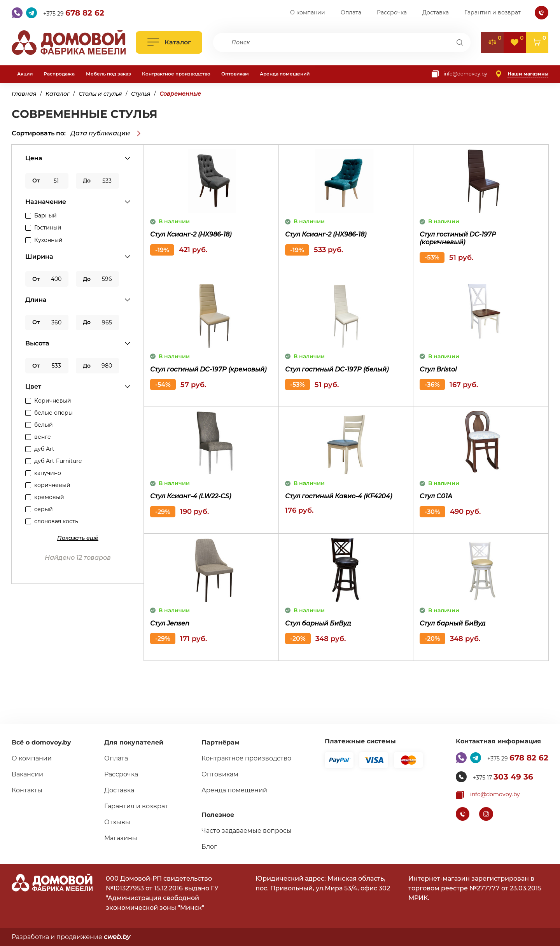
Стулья (141, 94)
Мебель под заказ (108, 74)
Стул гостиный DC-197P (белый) (337, 369)
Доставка (436, 13)
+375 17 (503, 777)
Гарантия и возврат (493, 13)
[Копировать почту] (460, 74)
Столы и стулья (100, 94)
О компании (308, 13)
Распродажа (59, 74)
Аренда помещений (285, 74)
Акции (25, 74)
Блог (209, 847)
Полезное (218, 815)
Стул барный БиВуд (318, 623)
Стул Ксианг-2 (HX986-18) (191, 234)
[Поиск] (460, 42)
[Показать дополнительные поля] (78, 538)
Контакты (27, 790)
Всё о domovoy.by (41, 742)
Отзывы (117, 822)
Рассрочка (392, 13)
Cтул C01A (436, 496)
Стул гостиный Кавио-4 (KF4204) (339, 496)
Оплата (351, 13)
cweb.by (117, 937)
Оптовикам (235, 74)
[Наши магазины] (522, 74)
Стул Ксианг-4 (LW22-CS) (191, 496)
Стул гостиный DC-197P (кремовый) (208, 369)
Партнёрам (220, 742)
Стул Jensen (170, 623)
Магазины (121, 838)
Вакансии (27, 774)
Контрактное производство (176, 74)
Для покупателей (134, 742)
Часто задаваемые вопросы (247, 831)
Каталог (58, 94)
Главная (24, 94)
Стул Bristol (438, 369)
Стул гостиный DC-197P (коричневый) (458, 238)
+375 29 (74, 13)
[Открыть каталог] (169, 42)
